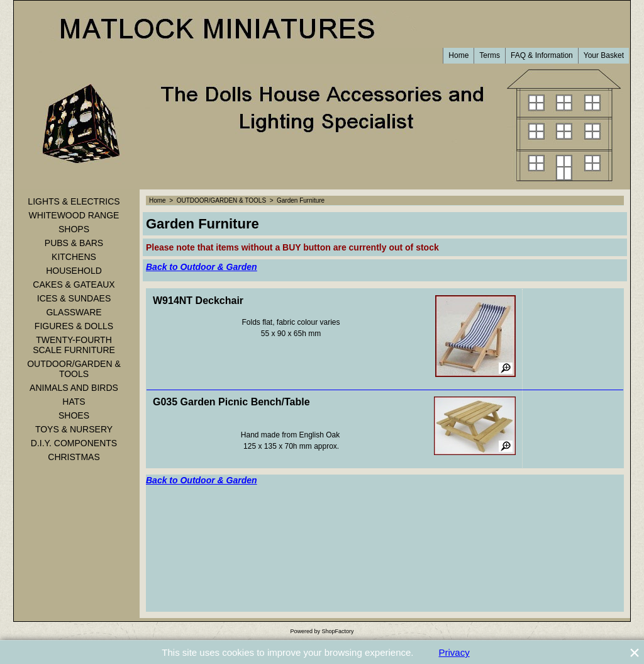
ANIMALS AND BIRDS (74, 388)
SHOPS (74, 229)
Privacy (454, 652)
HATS (74, 402)
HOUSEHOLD (74, 271)
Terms (490, 55)
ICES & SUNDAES (74, 298)
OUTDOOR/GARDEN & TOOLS (74, 369)
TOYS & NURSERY (74, 429)
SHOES (74, 415)
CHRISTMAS (74, 457)
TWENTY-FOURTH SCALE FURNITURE (74, 345)
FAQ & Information (542, 55)
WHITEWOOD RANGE (74, 215)
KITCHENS (74, 257)
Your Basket (604, 55)
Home (458, 55)
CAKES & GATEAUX (74, 284)
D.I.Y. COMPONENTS (74, 443)
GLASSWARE (74, 312)
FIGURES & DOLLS (74, 326)
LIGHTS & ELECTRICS (74, 201)
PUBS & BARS (74, 243)
